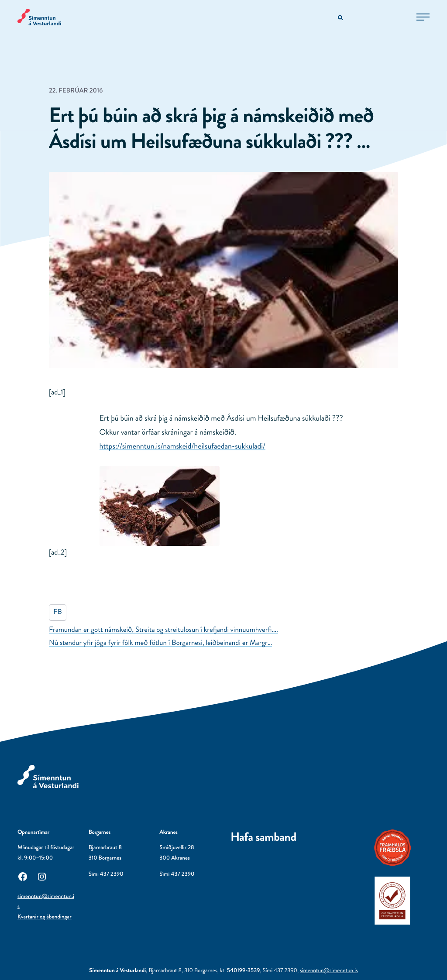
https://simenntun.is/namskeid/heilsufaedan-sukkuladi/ (182, 446)
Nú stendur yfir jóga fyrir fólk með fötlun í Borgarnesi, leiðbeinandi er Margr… (160, 643)
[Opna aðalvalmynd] (423, 17)
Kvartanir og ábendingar (45, 917)
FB (58, 612)
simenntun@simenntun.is (329, 971)
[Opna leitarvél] (341, 18)
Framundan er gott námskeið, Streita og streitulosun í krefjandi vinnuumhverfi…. (163, 630)
